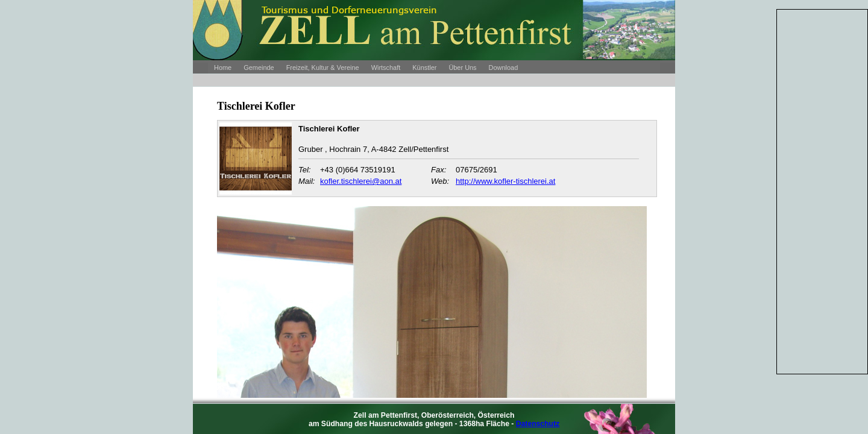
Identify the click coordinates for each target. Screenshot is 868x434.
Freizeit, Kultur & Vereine (323, 68)
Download (504, 68)
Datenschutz (538, 424)
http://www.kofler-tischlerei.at (505, 181)
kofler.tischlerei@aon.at (361, 181)
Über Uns (462, 68)
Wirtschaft (386, 68)
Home (223, 68)
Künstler (424, 68)
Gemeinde (259, 68)
